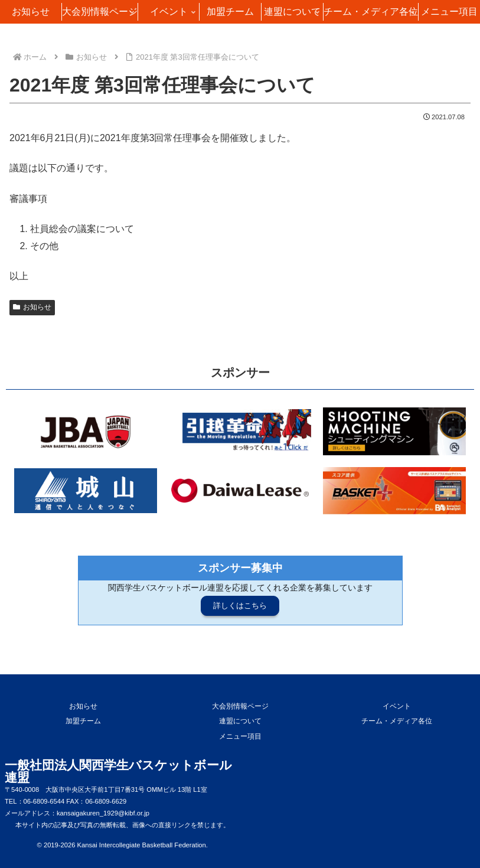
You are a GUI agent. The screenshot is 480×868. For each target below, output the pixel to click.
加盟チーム (83, 721)
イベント (397, 706)
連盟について (240, 721)
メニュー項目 (240, 736)
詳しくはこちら (240, 606)
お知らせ (32, 307)
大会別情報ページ (240, 706)
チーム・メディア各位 (397, 721)
